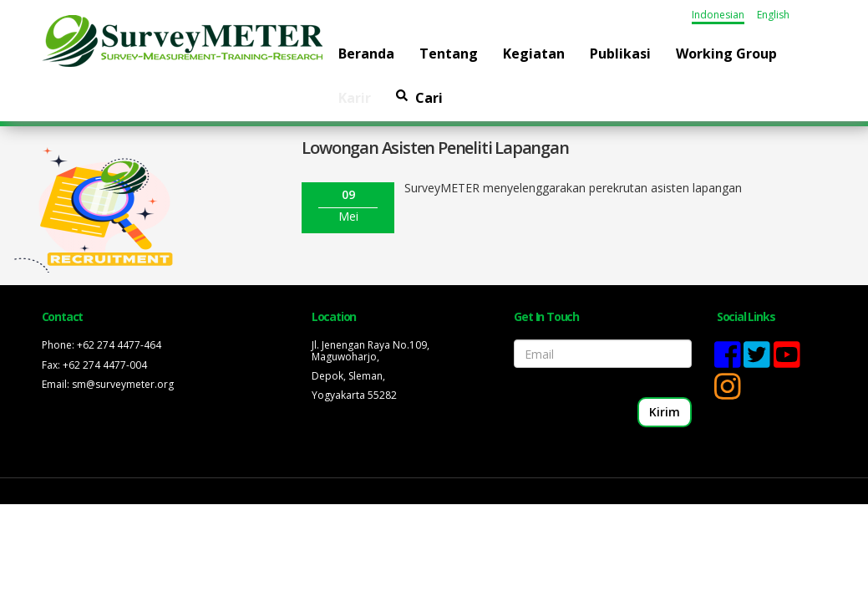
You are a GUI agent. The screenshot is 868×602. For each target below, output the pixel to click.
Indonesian (718, 15)
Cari (419, 98)
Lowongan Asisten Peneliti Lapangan (435, 148)
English (773, 15)
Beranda (366, 54)
